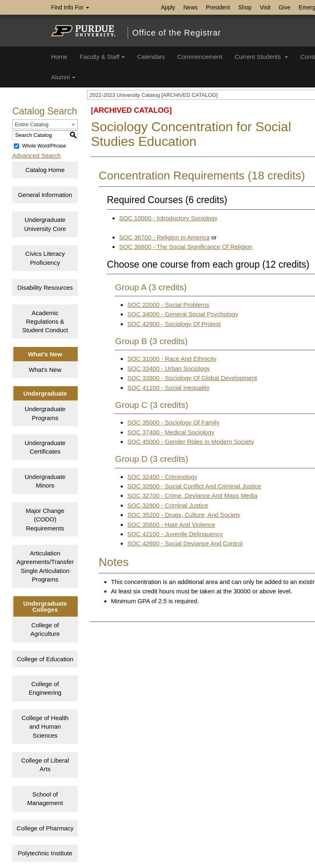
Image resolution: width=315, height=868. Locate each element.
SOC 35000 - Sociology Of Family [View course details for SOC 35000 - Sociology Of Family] (173, 422)
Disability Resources (45, 287)
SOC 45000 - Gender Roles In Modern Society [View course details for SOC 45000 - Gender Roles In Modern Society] (190, 442)
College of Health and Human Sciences (45, 727)
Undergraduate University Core (45, 224)
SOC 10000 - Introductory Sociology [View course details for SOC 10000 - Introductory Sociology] (168, 218)
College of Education (45, 659)
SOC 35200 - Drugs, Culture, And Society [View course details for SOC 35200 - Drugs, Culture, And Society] (184, 515)
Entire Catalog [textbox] (32, 124)
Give (285, 7)
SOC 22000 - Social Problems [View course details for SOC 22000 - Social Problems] (168, 305)
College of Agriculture (45, 629)
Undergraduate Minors (45, 481)
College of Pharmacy (45, 828)
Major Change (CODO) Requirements (45, 519)
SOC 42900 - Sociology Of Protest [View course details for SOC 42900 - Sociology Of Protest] (174, 324)
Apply (168, 7)
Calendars (151, 57)
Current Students (261, 57)
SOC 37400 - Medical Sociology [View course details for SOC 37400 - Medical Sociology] (171, 432)
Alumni (63, 77)
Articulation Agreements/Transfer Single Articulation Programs (45, 566)
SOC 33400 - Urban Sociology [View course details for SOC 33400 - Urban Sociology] (169, 368)
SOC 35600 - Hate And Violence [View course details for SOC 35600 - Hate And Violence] (171, 525)
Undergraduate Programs (45, 413)
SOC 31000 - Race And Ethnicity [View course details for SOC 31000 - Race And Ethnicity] (172, 359)
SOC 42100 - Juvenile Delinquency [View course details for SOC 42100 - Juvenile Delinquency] (175, 534)
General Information (45, 195)
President (218, 7)
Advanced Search (36, 155)
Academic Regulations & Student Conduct (45, 322)
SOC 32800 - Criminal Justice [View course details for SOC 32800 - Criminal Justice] (168, 505)
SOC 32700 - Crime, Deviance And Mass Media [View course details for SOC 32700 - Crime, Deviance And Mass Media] (192, 496)
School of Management (45, 799)
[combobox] (45, 124)
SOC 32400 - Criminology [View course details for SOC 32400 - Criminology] (162, 477)
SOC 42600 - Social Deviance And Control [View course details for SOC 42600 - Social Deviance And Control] (185, 543)
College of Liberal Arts (45, 765)
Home (59, 57)
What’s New (45, 370)
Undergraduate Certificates (45, 447)
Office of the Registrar (177, 33)
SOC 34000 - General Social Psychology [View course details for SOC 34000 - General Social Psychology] (183, 314)
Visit (265, 7)
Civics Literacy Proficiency (45, 258)
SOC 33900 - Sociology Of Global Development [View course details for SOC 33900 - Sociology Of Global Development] (192, 378)
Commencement (200, 57)
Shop (245, 7)
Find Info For (70, 7)
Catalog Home (45, 170)
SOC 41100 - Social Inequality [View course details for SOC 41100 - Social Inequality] (168, 388)
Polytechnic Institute (45, 853)
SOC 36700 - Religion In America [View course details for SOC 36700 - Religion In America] (164, 237)
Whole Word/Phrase (44, 146)
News (190, 7)
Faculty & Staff (102, 57)
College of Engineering (45, 688)
